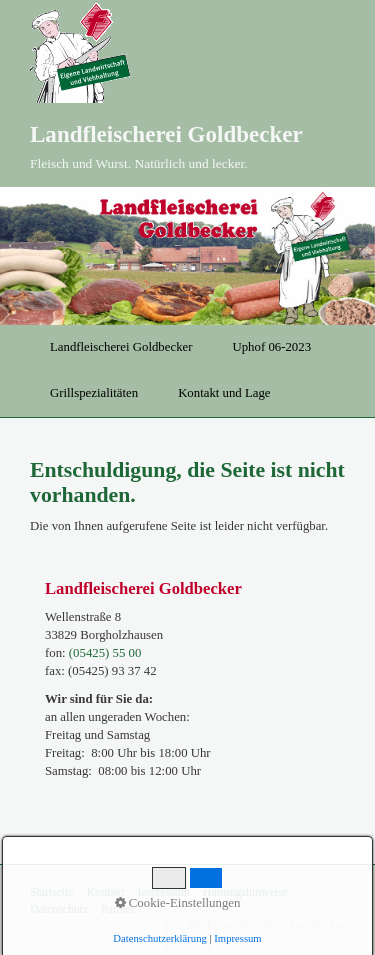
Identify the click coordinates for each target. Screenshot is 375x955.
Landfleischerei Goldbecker (166, 134)
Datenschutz (59, 909)
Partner (118, 909)
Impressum (164, 892)
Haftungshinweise (245, 892)
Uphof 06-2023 (271, 347)
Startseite (52, 892)
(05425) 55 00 (105, 653)
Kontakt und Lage (224, 393)
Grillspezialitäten (94, 393)
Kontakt (106, 892)
